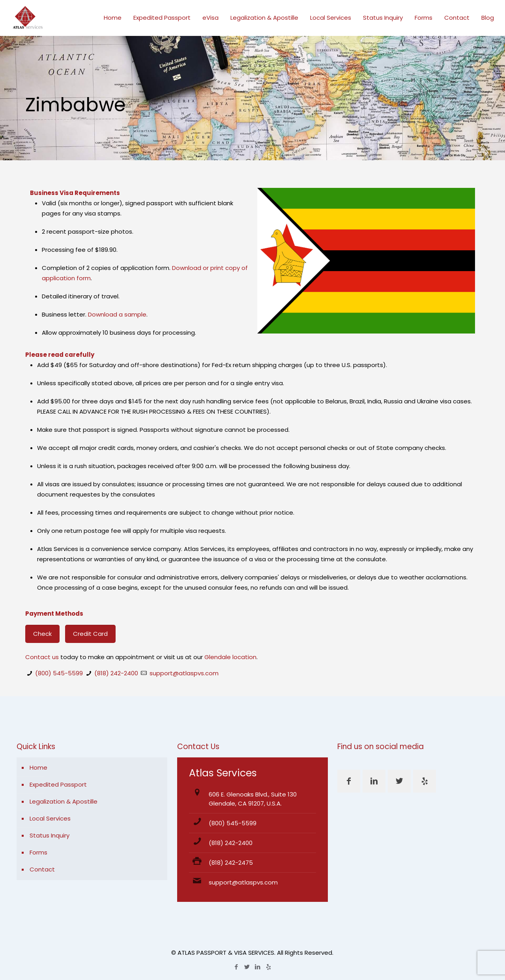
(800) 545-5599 (59, 673)
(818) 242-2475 (231, 863)
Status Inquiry (50, 835)
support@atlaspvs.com (184, 673)
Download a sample (117, 314)
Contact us (42, 657)
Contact (42, 869)
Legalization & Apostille (64, 801)
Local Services (50, 818)
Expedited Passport (58, 784)
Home (38, 767)
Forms (38, 852)
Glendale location (230, 657)
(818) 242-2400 (116, 673)
